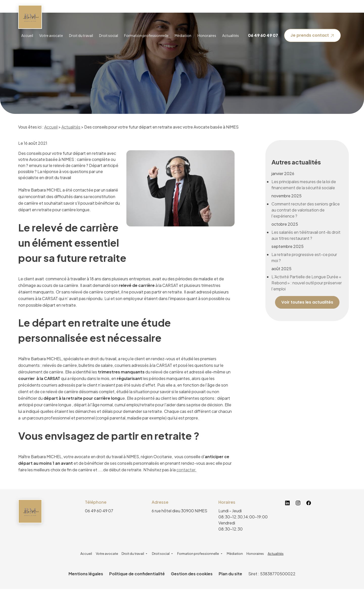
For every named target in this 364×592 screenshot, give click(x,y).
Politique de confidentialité (137, 577)
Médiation (183, 35)
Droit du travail (81, 35)
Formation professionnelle (146, 35)
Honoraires (207, 35)
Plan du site (230, 577)
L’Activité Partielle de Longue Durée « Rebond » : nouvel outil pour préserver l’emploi (307, 275)
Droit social (109, 35)
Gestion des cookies (192, 577)
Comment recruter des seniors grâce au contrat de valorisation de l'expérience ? (306, 202)
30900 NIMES (179, 514)
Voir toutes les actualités (307, 294)
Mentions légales (86, 577)
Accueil (27, 35)
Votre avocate (51, 35)
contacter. (186, 473)
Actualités (231, 35)
